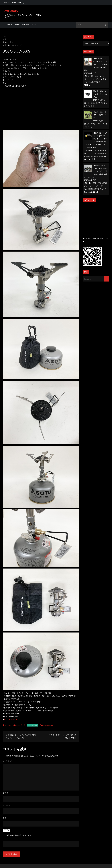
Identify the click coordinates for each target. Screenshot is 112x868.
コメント (7, 761)
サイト (5, 818)
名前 (6, 793)
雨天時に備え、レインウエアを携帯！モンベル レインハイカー (21, 737)
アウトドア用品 (33, 725)
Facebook (9, 25)
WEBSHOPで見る (10, 720)
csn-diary (11, 11)
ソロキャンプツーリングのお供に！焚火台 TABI (63, 736)
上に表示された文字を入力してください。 (19, 835)
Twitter (17, 25)
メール (34, 25)
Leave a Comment (48, 725)
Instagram (26, 25)
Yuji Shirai (8, 725)
